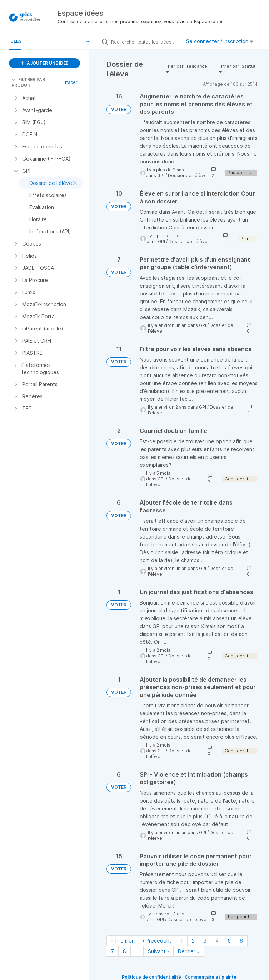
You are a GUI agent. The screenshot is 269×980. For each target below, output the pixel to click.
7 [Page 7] (112, 951)
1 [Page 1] (182, 941)
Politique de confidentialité (151, 977)
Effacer (70, 82)
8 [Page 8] (124, 951)
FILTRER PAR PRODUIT (28, 82)
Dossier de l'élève (187, 175)
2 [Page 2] (193, 941)
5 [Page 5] (229, 941)
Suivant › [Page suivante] (158, 951)
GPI (161, 175)
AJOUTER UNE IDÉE (44, 63)
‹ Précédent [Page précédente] (157, 941)
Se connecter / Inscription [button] (220, 41)
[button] (89, 42)
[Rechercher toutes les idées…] (144, 42)
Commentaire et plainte (211, 977)
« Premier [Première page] (122, 941)
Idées (15, 41)
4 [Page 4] (217, 941)
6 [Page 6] (241, 941)
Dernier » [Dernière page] (189, 951)
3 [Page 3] (205, 941)
